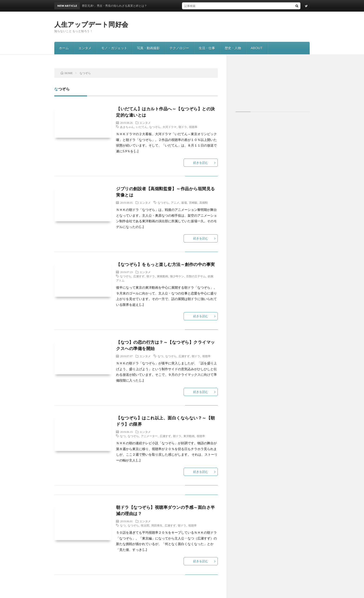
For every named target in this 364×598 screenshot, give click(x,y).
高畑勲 (204, 203)
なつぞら (155, 127)
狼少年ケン (177, 276)
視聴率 (193, 127)
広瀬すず (139, 276)
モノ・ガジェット (114, 48)
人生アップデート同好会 (91, 24)
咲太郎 (145, 525)
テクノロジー (179, 48)
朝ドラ (183, 127)
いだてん (142, 127)
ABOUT (257, 48)
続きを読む (201, 163)
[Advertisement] (273, 85)
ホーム (64, 48)
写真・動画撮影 (148, 48)
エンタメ (85, 48)
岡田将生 (157, 525)
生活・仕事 (207, 48)
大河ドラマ (169, 127)
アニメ (175, 203)
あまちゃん (127, 127)
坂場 (184, 203)
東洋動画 (189, 436)
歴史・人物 (233, 48)
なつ (160, 356)
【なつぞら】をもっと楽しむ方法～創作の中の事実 (166, 264)
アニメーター (149, 436)
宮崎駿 (193, 203)
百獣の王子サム (196, 276)
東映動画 (162, 276)
